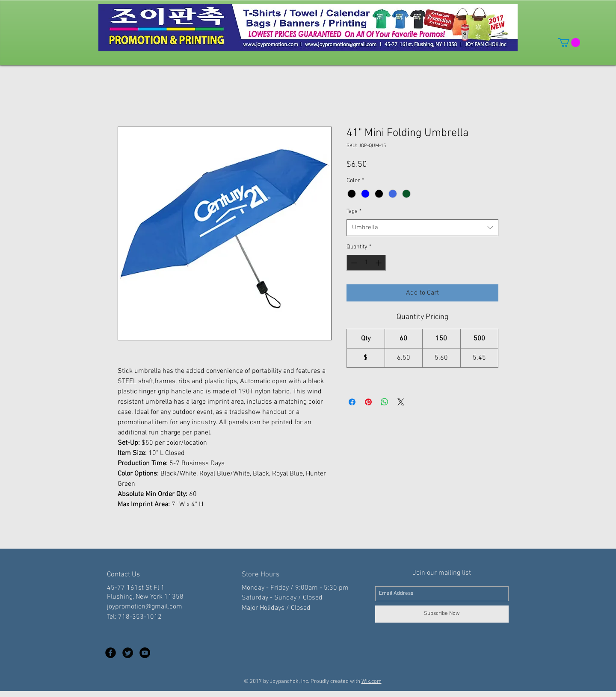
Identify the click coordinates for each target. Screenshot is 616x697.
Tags (354, 211)
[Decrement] (353, 263)
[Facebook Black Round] (111, 653)
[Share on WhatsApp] (385, 402)
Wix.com (372, 682)
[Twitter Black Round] (128, 653)
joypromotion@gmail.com (145, 607)
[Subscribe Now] (442, 614)
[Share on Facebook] (352, 402)
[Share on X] (401, 402)
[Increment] (379, 263)
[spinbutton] (366, 263)
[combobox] (422, 228)
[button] (569, 43)
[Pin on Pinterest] (368, 402)
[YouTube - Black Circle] (145, 653)
